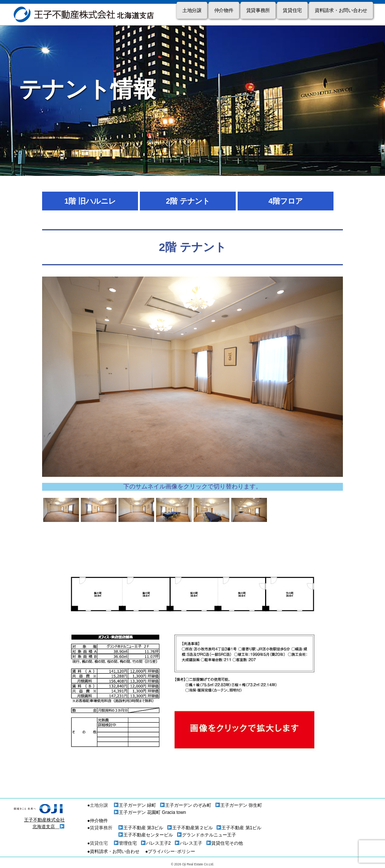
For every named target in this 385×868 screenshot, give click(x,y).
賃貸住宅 (292, 10)
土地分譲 (192, 10)
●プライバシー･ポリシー (170, 851)
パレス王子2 (156, 843)
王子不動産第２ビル (190, 828)
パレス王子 (189, 843)
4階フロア (286, 201)
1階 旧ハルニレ (90, 201)
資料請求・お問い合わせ (341, 10)
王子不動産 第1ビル (239, 828)
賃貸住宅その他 (225, 843)
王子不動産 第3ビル (141, 828)
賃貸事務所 (258, 10)
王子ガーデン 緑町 (135, 805)
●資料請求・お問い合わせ (113, 851)
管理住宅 (125, 843)
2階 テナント (188, 201)
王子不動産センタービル (146, 835)
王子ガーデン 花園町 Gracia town (150, 812)
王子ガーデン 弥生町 (239, 805)
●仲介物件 (98, 821)
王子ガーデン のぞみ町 (186, 805)
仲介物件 (224, 10)
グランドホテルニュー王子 (207, 835)
